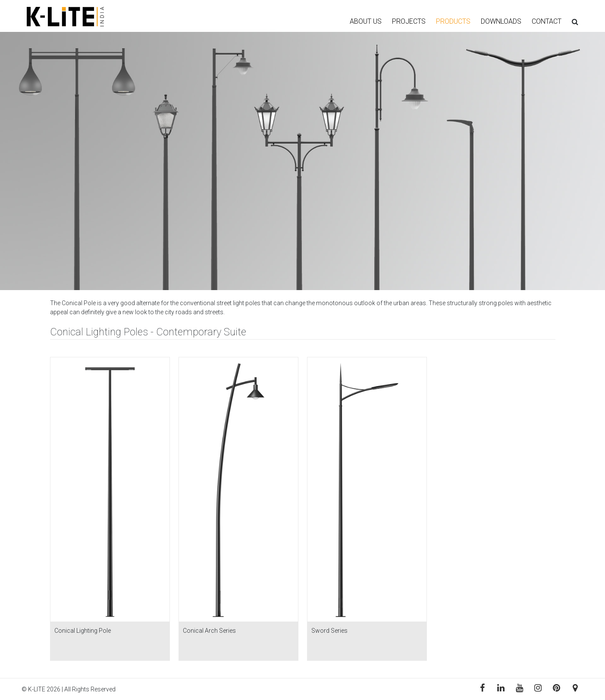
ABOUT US (366, 21)
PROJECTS (409, 21)
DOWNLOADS (501, 21)
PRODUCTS (453, 21)
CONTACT (547, 21)
